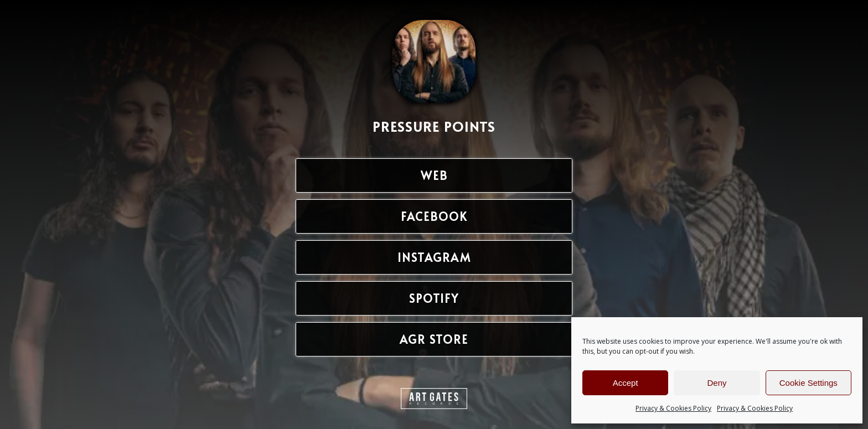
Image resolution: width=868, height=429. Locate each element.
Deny (717, 383)
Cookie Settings (808, 383)
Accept (626, 383)
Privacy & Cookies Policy (673, 408)
